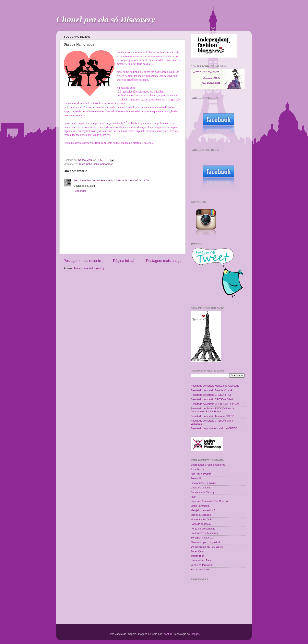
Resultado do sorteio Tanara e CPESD (212, 416)
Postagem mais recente (82, 261)
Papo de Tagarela (201, 524)
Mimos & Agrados (201, 515)
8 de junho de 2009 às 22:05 (132, 181)
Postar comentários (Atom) (89, 268)
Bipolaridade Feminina (203, 483)
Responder (80, 191)
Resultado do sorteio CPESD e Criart (212, 399)
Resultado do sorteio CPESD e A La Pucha (215, 404)
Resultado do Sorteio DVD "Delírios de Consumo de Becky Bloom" (213, 410)
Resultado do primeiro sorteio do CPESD (214, 428)
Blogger (195, 634)
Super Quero (198, 551)
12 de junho (85, 164)
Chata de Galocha (201, 488)
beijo (96, 164)
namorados (107, 164)
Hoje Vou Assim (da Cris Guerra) (209, 501)
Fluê (193, 497)
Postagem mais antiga (164, 261)
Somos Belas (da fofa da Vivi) (208, 547)
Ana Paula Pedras (201, 474)
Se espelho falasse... (203, 538)
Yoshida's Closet (200, 570)
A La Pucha (197, 470)
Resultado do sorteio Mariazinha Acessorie (215, 386)
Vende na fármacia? (202, 565)
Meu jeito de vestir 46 (203, 510)
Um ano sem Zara (201, 560)
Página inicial (123, 261)
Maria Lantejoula (200, 506)
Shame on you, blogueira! (205, 542)
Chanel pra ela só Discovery (106, 20)
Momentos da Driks (202, 520)
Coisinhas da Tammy (203, 492)
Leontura (167, 634)
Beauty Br (196, 478)
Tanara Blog (197, 556)
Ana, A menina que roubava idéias (94, 181)
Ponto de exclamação (203, 529)
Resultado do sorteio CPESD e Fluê (211, 395)
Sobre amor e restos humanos (208, 465)
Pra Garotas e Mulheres (204, 533)
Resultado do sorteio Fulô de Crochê (211, 390)
